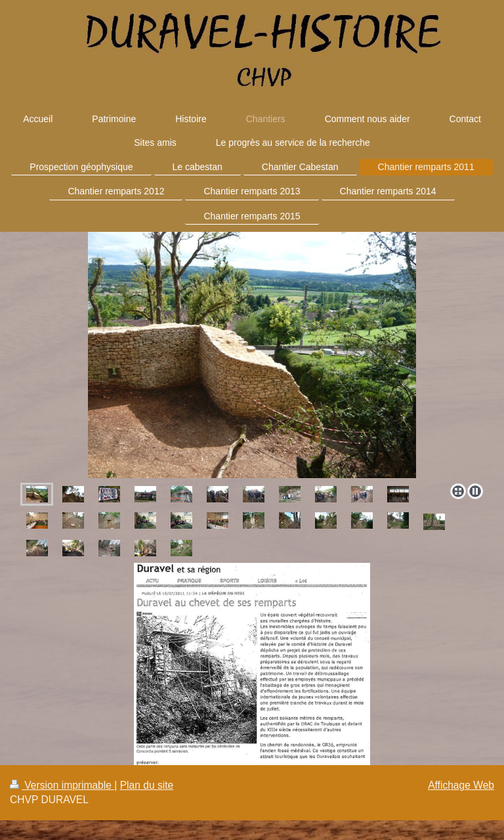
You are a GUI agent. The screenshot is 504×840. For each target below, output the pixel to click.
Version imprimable (62, 785)
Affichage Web (461, 785)
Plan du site (147, 785)
